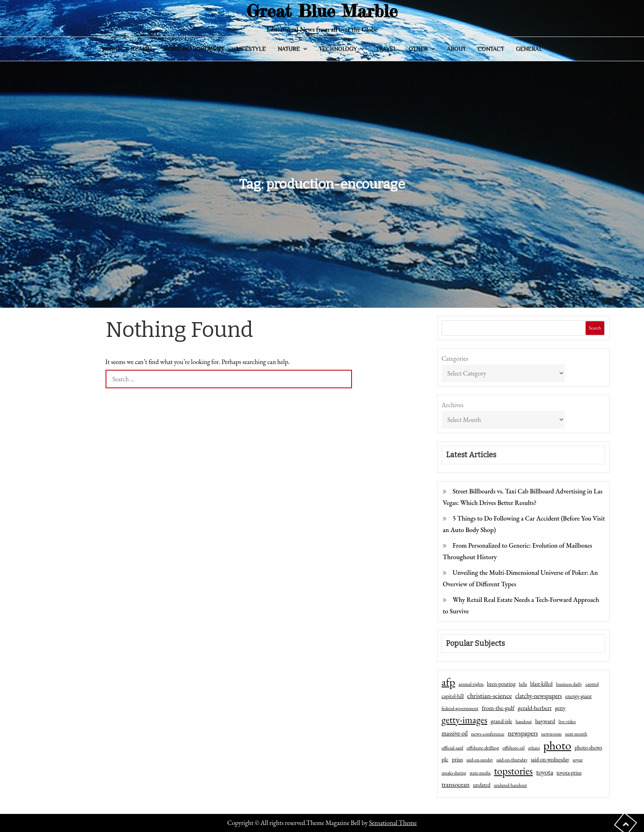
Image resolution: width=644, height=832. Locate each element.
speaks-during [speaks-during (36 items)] (454, 773)
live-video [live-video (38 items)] (567, 721)
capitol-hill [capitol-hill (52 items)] (453, 696)
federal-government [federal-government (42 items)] (460, 708)
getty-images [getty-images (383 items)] (465, 720)
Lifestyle (251, 49)
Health (141, 49)
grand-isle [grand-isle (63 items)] (501, 721)
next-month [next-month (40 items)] (576, 734)
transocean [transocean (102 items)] (455, 784)
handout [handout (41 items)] (523, 721)
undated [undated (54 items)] (482, 785)
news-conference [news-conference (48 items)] (488, 734)
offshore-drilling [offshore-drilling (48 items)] (483, 748)
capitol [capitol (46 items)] (592, 684)
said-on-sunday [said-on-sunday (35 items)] (480, 760)
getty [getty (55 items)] (560, 708)
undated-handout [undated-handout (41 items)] (510, 785)
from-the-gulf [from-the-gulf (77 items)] (498, 708)
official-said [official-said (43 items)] (452, 748)
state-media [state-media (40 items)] (480, 773)
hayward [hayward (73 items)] (545, 721)
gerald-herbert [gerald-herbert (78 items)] (535, 708)
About (456, 49)
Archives (452, 405)
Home (110, 49)
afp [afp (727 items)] (448, 682)
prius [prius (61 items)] (457, 759)
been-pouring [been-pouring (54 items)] (501, 684)
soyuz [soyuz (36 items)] (577, 760)
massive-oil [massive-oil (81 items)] (455, 733)
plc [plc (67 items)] (445, 759)
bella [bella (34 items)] (523, 684)
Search (595, 328)
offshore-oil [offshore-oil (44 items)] (513, 748)
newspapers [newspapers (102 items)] (523, 733)
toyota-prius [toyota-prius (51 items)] (569, 773)
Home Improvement (194, 49)
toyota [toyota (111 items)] (544, 772)
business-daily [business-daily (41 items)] (569, 684)
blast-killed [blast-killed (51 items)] (541, 684)
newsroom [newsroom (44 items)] (552, 734)
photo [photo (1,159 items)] (557, 745)
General (529, 49)
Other (418, 49)
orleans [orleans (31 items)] (534, 748)
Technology (338, 49)
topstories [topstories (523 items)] (514, 771)
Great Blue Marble (322, 11)
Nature (289, 49)
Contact (491, 49)
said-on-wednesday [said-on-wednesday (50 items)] (550, 759)
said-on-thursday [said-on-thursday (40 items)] (512, 760)
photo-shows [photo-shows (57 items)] (588, 747)
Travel (386, 49)
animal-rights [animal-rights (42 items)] (471, 684)
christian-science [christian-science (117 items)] (489, 695)
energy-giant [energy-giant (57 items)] (578, 696)
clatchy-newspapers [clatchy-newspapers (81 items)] (538, 696)
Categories (455, 358)
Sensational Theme (393, 823)
